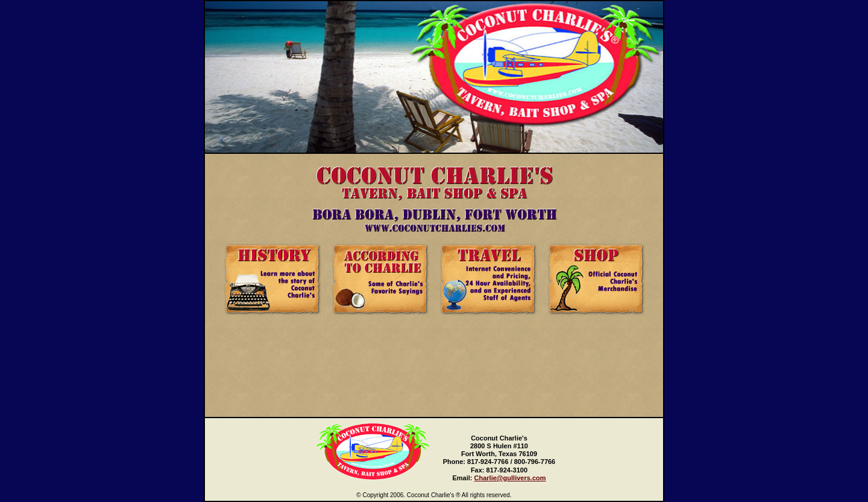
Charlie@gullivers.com (510, 478)
